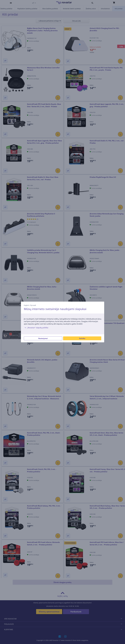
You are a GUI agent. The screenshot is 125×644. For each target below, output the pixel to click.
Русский (33, 305)
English (26, 305)
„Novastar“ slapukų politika (36, 328)
